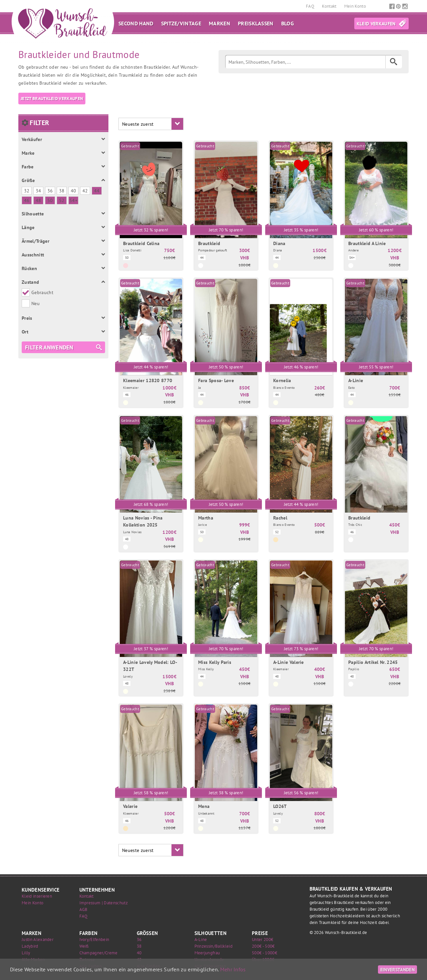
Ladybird (30, 946)
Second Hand (136, 23)
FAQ (311, 6)
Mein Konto (355, 6)
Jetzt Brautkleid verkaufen (52, 99)
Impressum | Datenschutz (104, 903)
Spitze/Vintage (181, 23)
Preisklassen (256, 23)
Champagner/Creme (99, 953)
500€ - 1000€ (265, 953)
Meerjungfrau (207, 953)
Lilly (26, 953)
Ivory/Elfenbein (94, 939)
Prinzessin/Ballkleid (213, 946)
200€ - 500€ (263, 946)
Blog (288, 23)
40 (139, 953)
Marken (220, 23)
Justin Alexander (38, 939)
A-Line (201, 939)
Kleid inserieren (37, 896)
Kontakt (330, 6)
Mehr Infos (233, 969)
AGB (84, 909)
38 (139, 946)
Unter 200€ (263, 939)
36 (139, 939)
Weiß (84, 946)
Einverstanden (397, 969)
